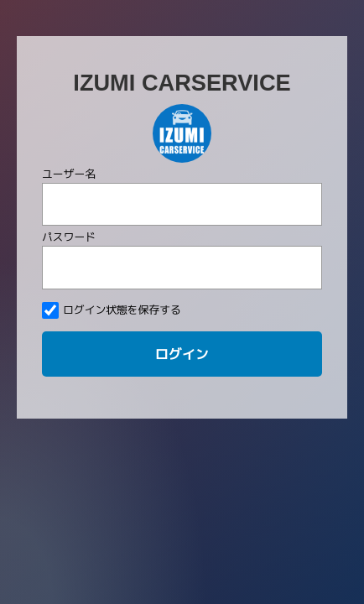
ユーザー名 (69, 174)
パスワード (69, 237)
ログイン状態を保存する (112, 310)
